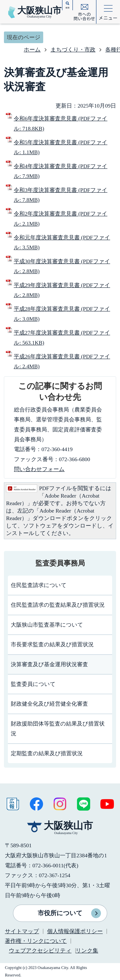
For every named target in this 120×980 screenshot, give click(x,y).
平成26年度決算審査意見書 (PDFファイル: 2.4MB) (62, 361)
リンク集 (87, 951)
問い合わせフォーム (39, 469)
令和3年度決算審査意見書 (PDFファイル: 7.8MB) (61, 195)
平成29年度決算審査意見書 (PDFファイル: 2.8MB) (62, 290)
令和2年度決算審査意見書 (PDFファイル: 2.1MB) (61, 219)
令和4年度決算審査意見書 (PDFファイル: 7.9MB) (61, 171)
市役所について (60, 913)
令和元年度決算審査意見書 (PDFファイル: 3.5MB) (62, 242)
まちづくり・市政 (73, 50)
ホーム (32, 50)
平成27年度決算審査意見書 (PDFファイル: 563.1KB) (62, 338)
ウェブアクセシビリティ (40, 951)
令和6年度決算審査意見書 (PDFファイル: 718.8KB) (61, 123)
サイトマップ (22, 931)
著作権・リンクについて (36, 941)
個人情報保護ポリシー (75, 931)
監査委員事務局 (60, 563)
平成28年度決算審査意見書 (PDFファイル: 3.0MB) (62, 314)
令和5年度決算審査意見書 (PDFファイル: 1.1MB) (61, 147)
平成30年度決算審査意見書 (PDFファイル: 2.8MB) (62, 266)
